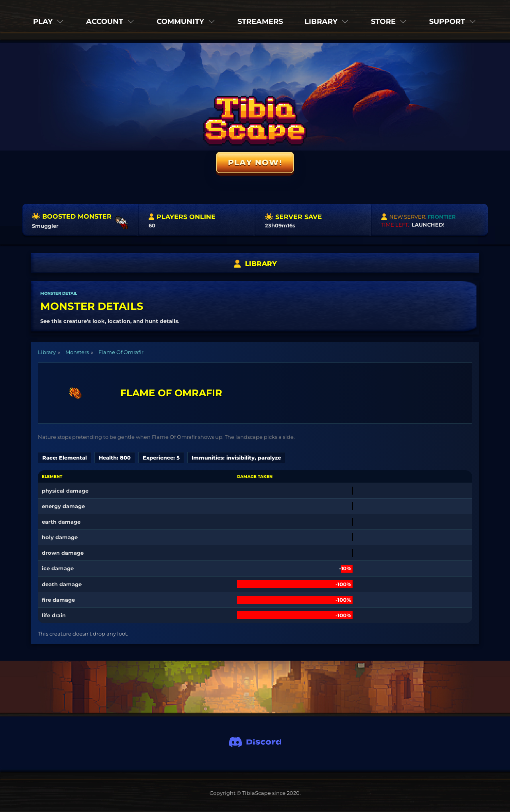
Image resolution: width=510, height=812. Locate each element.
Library (47, 352)
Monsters (77, 352)
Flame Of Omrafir (121, 352)
